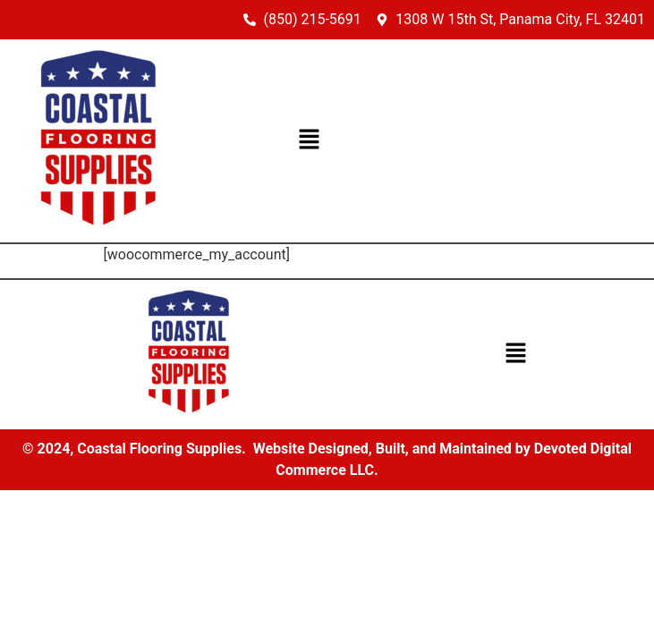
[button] (310, 140)
